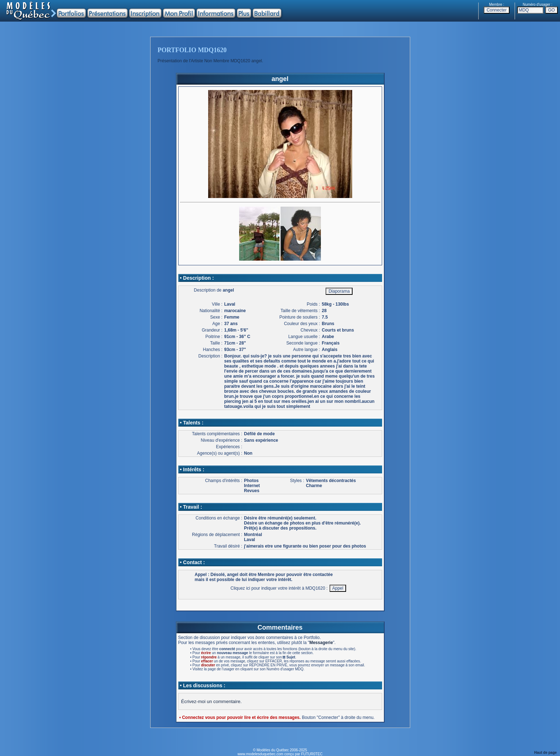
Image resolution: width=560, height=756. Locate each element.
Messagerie (321, 643)
